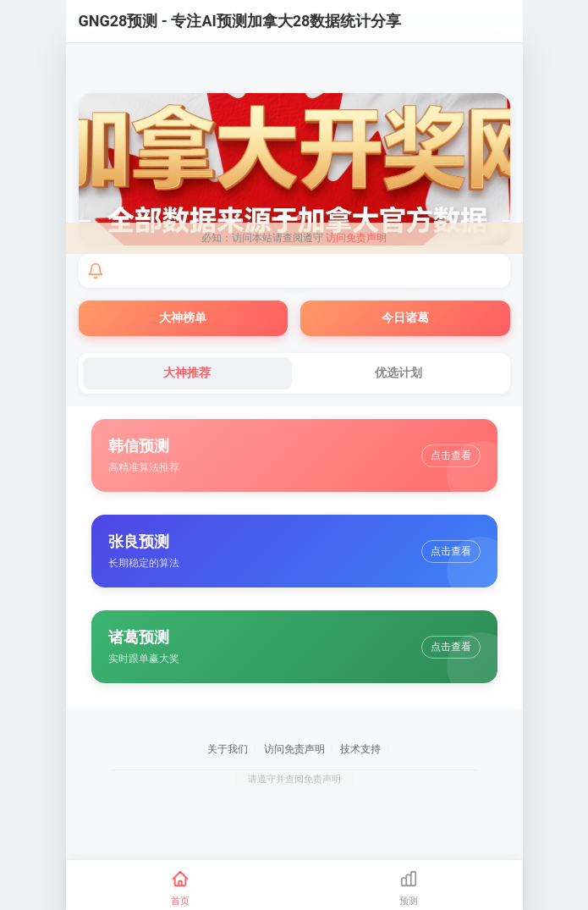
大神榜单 (183, 317)
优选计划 (398, 372)
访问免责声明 (356, 238)
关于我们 (228, 749)
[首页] (180, 888)
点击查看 (451, 455)
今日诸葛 (405, 317)
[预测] (409, 888)
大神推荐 (187, 372)
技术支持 (360, 749)
